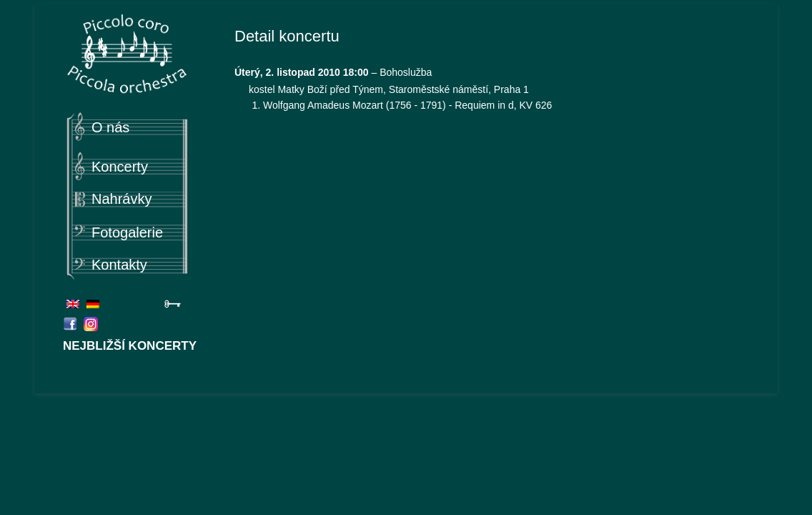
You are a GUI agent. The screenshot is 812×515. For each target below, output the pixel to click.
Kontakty (119, 265)
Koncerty (120, 167)
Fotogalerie (127, 232)
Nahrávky (122, 199)
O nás (110, 127)
